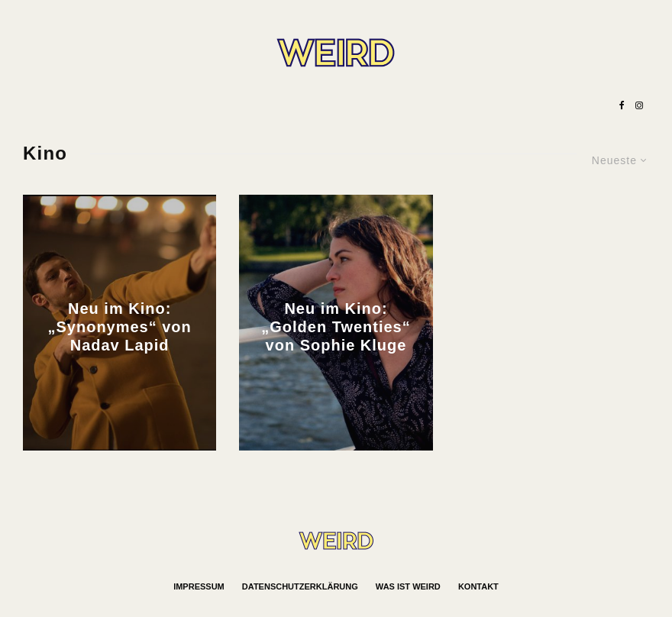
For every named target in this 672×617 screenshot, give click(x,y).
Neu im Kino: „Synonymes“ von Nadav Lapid (120, 327)
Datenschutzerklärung (300, 586)
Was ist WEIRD (408, 586)
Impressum (199, 586)
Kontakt (478, 586)
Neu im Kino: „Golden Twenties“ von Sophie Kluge (336, 327)
